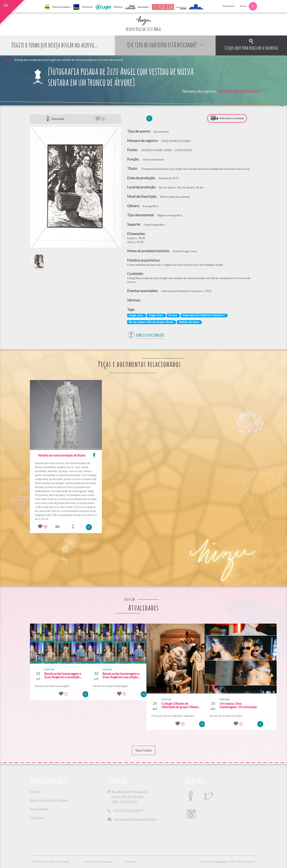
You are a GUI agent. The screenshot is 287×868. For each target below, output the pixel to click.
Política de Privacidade (98, 862)
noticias (48, 669)
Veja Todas (144, 750)
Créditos (131, 862)
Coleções (37, 818)
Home (7, 60)
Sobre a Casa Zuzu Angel (49, 800)
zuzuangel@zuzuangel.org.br (135, 819)
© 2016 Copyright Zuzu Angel (51, 862)
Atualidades (39, 809)
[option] (76, 187)
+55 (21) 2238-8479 (128, 811)
